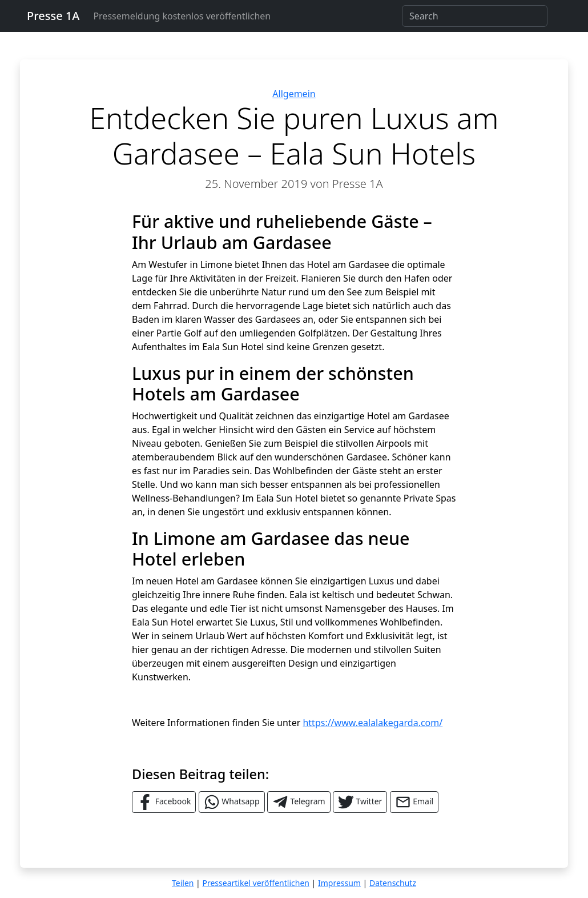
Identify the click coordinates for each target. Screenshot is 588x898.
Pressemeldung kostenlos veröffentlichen (182, 16)
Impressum (339, 883)
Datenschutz (393, 883)
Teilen (183, 883)
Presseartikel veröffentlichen (255, 883)
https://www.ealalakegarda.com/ (372, 723)
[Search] (475, 16)
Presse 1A (53, 16)
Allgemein (294, 94)
